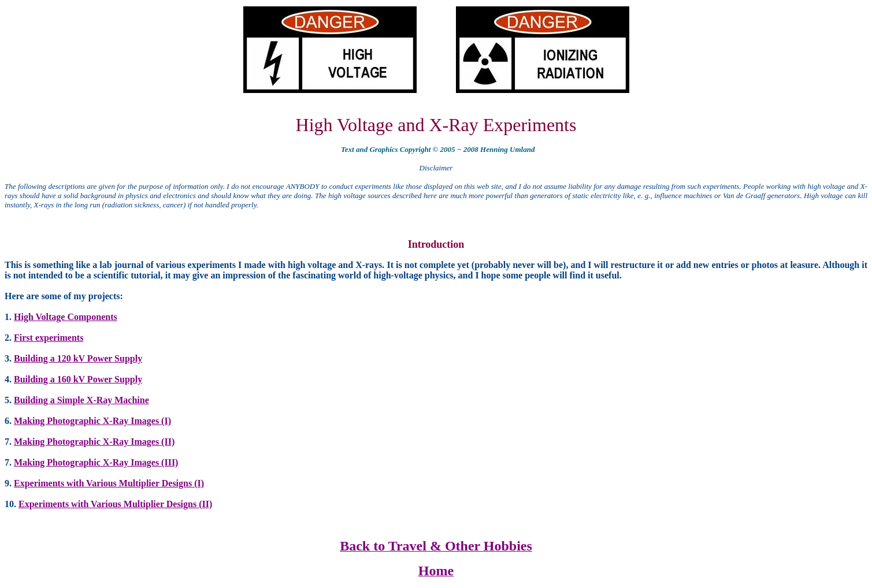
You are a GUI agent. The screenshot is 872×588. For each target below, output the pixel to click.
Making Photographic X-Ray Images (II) (94, 442)
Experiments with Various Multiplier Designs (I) (109, 483)
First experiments (49, 338)
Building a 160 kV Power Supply (78, 379)
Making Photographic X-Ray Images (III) (96, 462)
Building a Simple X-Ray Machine (81, 400)
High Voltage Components (66, 317)
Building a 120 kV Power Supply (78, 358)
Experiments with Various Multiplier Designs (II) (115, 504)
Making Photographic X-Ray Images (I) (92, 421)
